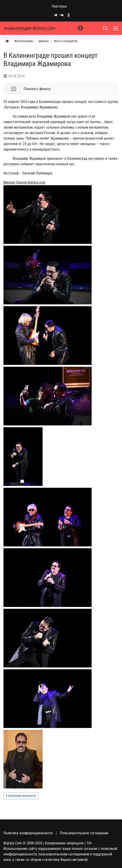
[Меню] (116, 28)
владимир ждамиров (22, 796)
